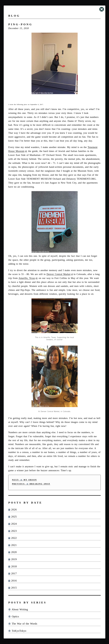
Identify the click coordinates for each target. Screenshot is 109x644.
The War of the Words (23, 624)
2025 (13, 517)
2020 (13, 552)
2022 (13, 538)
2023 (13, 531)
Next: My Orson (24, 480)
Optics (14, 616)
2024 (13, 524)
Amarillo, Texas (27, 278)
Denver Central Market (58, 274)
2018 (13, 566)
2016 (13, 581)
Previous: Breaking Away (31, 484)
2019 (13, 559)
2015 (13, 588)
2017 (13, 573)
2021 (13, 545)
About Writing (18, 609)
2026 (13, 510)
